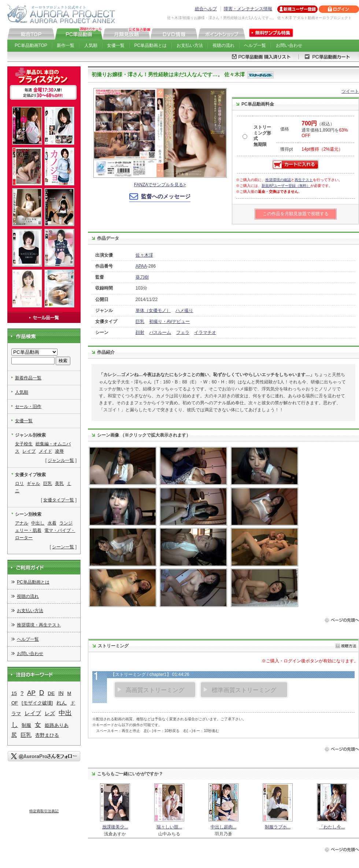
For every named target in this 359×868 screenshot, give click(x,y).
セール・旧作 (28, 407)
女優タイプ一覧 (59, 500)
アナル (22, 523)
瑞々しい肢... (169, 827)
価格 (285, 129)
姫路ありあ (57, 725)
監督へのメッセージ (166, 196)
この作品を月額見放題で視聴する (296, 214)
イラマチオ (205, 332)
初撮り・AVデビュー (169, 321)
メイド (45, 451)
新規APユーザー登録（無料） (286, 186)
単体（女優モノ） (153, 310)
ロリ (19, 483)
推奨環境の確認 (278, 180)
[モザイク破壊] (37, 703)
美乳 (59, 483)
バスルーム (160, 332)
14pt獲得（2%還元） (322, 149)
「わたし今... (332, 827)
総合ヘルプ (206, 9)
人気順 (91, 45)
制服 (26, 725)
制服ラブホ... (278, 827)
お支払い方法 (190, 45)
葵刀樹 (142, 277)
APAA (141, 266)
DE (51, 693)
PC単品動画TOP (31, 45)
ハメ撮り (184, 310)
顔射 (140, 332)
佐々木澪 (144, 255)
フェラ (183, 332)
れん (62, 703)
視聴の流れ (223, 45)
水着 (52, 523)
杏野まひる (47, 735)
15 (14, 693)
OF (15, 703)
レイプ (29, 451)
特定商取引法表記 (44, 811)
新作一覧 (66, 45)
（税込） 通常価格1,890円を (325, 130)
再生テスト (304, 180)
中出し (38, 523)
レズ (50, 713)
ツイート (350, 91)
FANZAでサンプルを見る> (160, 185)
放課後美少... (115, 827)
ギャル (33, 483)
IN (61, 693)
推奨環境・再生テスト (39, 625)
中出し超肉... (223, 827)
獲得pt (286, 149)
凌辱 (59, 451)
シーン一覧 (63, 547)
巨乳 (140, 321)
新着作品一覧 (28, 378)
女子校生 (24, 444)
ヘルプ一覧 (255, 45)
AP (31, 693)
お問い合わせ (289, 45)
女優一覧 (116, 45)
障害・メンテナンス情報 (248, 9)
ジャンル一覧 (61, 460)
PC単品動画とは (151, 45)
